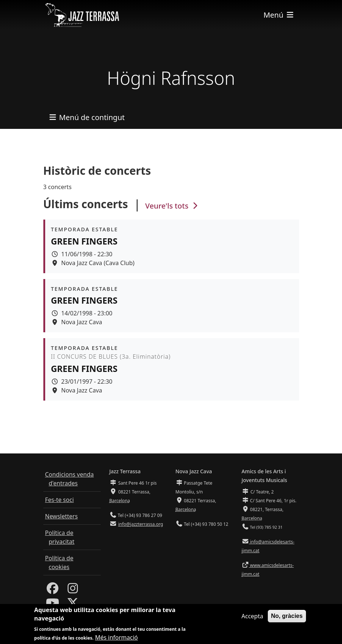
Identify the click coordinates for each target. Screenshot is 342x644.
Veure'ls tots (172, 206)
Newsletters (62, 516)
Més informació (117, 638)
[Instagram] (73, 590)
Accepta (252, 617)
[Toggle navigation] (279, 15)
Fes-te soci (60, 500)
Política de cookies (59, 562)
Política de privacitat (60, 537)
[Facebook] (53, 590)
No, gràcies (287, 617)
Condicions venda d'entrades (70, 479)
